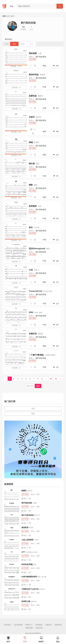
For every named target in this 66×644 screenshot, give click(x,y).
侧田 (38, 164)
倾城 (31, 142)
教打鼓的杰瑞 (41, 57)
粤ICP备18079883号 (33, 633)
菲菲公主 (37, 515)
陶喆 (48, 249)
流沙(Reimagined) (37, 249)
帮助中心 (29, 625)
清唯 (35, 564)
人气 (32, 44)
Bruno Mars (48, 291)
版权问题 (29, 628)
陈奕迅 (39, 117)
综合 (14, 44)
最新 (23, 44)
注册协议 (48, 625)
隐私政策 (58, 625)
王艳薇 (34, 503)
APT (23, 552)
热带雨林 (33, 206)
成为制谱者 (18, 625)
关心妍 (37, 227)
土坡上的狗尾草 (27, 540)
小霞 (40, 53)
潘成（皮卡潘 (42, 577)
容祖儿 (37, 270)
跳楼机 (24, 491)
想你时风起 (34, 75)
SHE (40, 206)
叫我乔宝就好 (50, 355)
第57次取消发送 (28, 515)
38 (51, 379)
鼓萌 (38, 494)
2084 (31, 312)
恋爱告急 (33, 96)
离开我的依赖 (27, 503)
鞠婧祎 (40, 96)
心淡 (31, 270)
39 (56, 379)
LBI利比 (30, 491)
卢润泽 (36, 540)
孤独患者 (25, 527)
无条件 (32, 117)
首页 (4, 16)
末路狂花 (33, 334)
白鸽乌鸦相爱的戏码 (29, 577)
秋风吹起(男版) (27, 564)
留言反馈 (39, 628)
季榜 (33, 414)
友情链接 (39, 625)
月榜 (33, 409)
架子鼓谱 (33, 59)
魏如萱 (40, 334)
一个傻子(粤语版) (36, 355)
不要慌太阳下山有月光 (30, 589)
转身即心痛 (26, 601)
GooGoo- (42, 589)
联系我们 (8, 625)
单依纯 (42, 75)
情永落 (32, 164)
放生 (31, 227)
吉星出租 (33, 601)
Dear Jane (38, 312)
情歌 (31, 185)
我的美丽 (33, 53)
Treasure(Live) (36, 291)
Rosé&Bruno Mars (31, 552)
